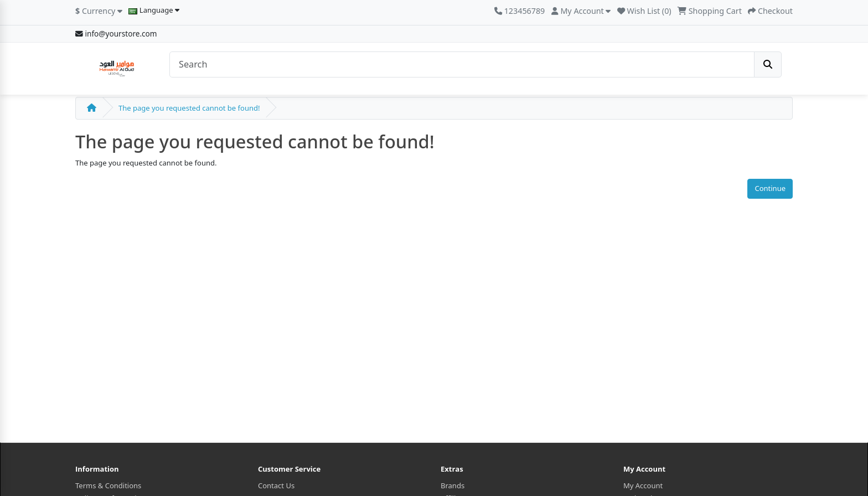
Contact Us (276, 485)
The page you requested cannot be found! (189, 108)
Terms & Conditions (108, 485)
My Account (643, 485)
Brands (453, 485)
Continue (770, 188)
